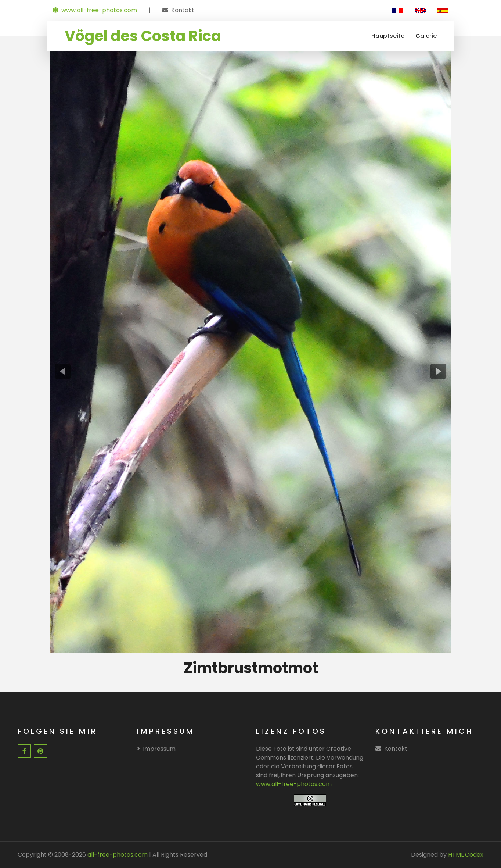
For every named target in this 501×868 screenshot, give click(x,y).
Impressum (156, 749)
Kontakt (183, 10)
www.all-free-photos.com (95, 10)
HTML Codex (466, 855)
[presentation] (62, 372)
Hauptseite (388, 36)
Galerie (426, 36)
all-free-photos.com (117, 855)
